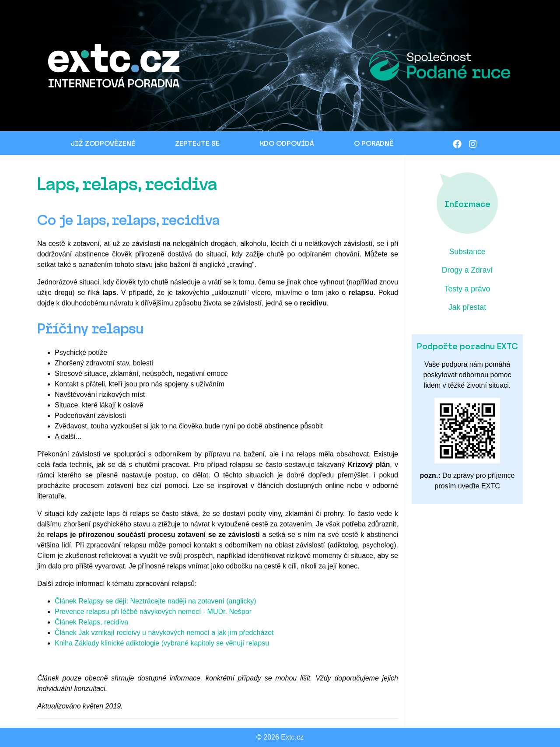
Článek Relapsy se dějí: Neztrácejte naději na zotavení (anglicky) (156, 601)
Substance (467, 252)
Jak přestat (467, 307)
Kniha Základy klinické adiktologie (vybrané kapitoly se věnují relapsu (162, 643)
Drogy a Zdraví (467, 270)
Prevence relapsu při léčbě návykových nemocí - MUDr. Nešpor (153, 612)
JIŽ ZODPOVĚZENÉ (103, 143)
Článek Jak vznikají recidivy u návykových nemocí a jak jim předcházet (164, 633)
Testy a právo (467, 289)
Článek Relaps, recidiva (91, 622)
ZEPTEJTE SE (197, 143)
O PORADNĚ (374, 143)
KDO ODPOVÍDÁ (287, 143)
